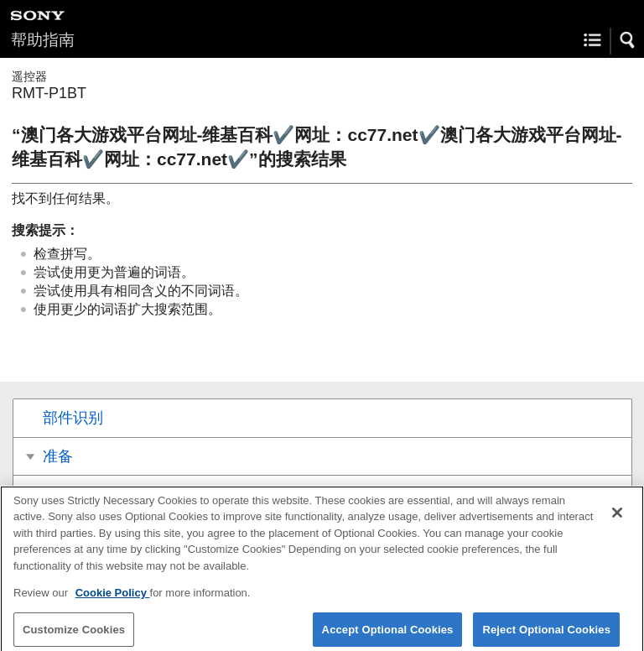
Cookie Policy (113, 599)
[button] (628, 40)
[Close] (617, 518)
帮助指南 (43, 40)
